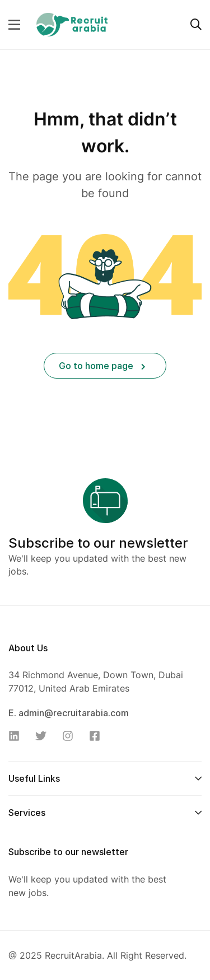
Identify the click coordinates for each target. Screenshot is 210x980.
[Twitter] (44, 736)
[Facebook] (98, 736)
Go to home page (102, 366)
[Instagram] (71, 736)
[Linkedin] (17, 736)
